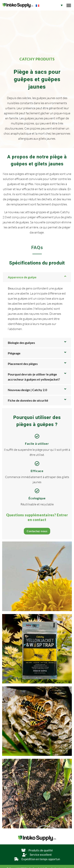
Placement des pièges (23, 364)
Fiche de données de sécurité (28, 400)
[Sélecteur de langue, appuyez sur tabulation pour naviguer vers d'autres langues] (49, 5)
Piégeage (14, 353)
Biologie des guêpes (21, 343)
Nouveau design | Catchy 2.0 (27, 390)
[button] (69, 5)
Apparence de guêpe (22, 277)
